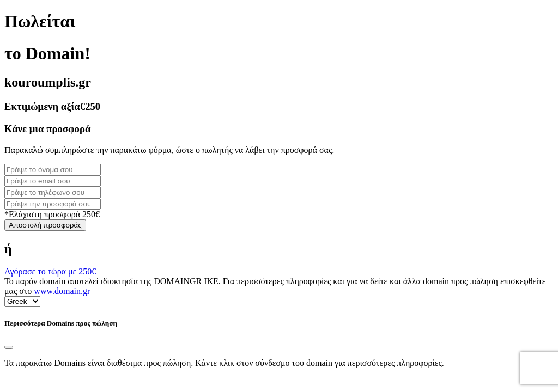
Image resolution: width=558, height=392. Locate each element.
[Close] (9, 347)
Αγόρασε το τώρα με (50, 271)
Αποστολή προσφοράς (45, 225)
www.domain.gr (62, 291)
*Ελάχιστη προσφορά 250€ (52, 214)
